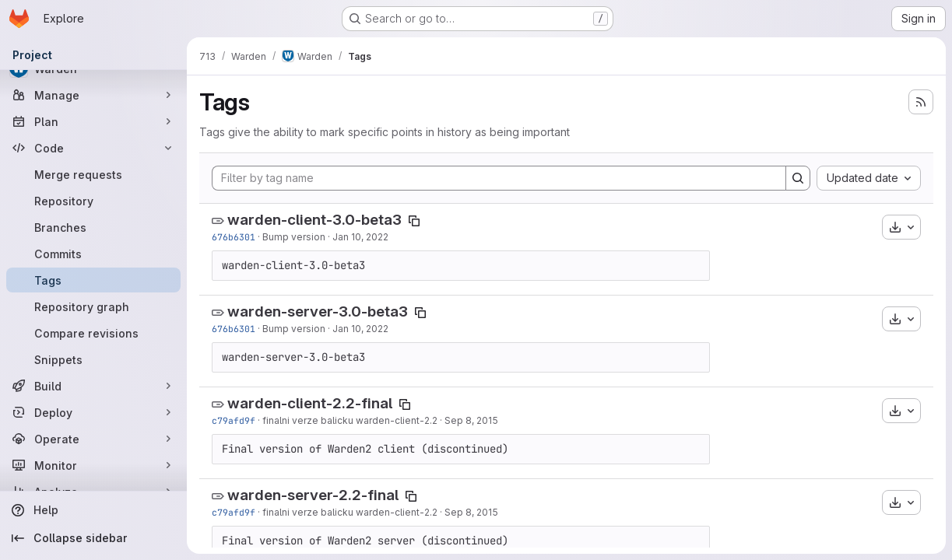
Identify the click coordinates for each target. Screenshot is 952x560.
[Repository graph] (93, 306)
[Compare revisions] (93, 333)
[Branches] (93, 227)
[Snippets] (93, 359)
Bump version (294, 237)
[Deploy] (93, 412)
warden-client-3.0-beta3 (314, 220)
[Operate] (93, 439)
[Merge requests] (93, 174)
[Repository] (93, 201)
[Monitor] (93, 465)
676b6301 (234, 237)
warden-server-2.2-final (313, 495)
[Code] (93, 148)
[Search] (798, 178)
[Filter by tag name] (499, 178)
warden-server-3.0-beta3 (318, 311)
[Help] (93, 510)
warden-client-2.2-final (310, 403)
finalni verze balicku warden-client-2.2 (350, 420)
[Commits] (93, 254)
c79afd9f (234, 420)
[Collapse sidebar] (93, 538)
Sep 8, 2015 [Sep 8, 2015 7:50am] (471, 420)
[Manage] (93, 95)
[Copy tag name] (414, 221)
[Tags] (93, 280)
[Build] (93, 386)
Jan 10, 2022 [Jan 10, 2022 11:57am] (360, 237)
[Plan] (93, 121)
